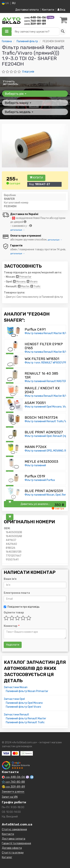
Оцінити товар (14, 613)
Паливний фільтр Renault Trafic (25, 722)
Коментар (11, 626)
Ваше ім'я (10, 579)
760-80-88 (35, 21)
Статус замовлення (14, 829)
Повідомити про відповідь (22, 607)
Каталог (7, 857)
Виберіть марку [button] (18, 103)
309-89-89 (35, 24)
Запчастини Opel (14, 699)
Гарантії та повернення (16, 843)
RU (14, 3)
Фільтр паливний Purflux (40, 480)
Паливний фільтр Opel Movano (24, 703)
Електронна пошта (17, 593)
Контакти (48, 10)
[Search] (63, 32)
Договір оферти (12, 848)
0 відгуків (28, 72)
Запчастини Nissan (16, 687)
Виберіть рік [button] (16, 94)
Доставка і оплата (27, 10)
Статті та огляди (13, 853)
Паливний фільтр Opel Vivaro (23, 707)
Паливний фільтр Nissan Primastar (27, 691)
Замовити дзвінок (13, 792)
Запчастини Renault (17, 715)
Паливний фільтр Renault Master (26, 719)
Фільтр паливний (35, 465)
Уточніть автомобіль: (11, 83)
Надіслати (13, 645)
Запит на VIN (10, 797)
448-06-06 (35, 18)
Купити (36, 178)
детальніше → (18, 230)
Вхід (61, 10)
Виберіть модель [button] (19, 112)
